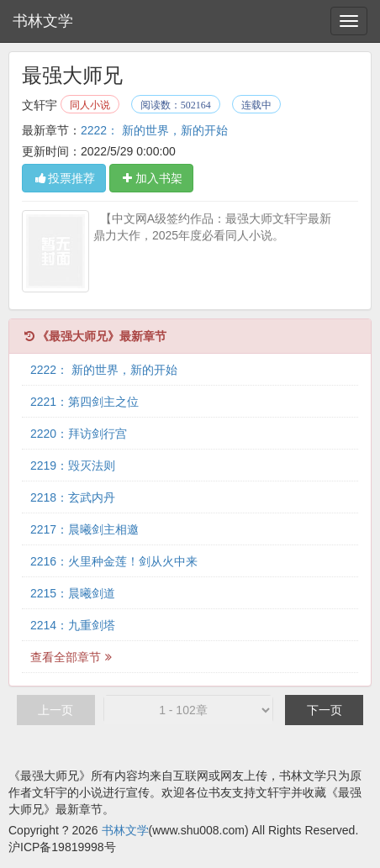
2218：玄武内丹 (73, 497)
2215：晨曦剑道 (73, 593)
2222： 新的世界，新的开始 (154, 130)
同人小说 (90, 105)
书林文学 (43, 21)
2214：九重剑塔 (73, 625)
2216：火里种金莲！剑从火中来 (114, 561)
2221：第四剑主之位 (84, 402)
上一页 (55, 710)
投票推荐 (64, 178)
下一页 (325, 710)
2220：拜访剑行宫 (79, 434)
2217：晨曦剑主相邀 (84, 529)
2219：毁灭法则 (73, 466)
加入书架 (151, 178)
